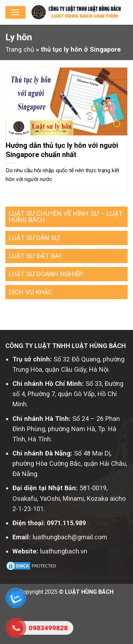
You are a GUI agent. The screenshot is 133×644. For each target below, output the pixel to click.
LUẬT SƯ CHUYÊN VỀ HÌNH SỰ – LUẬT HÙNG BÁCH (66, 217)
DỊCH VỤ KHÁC (31, 292)
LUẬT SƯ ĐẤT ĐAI (35, 256)
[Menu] (15, 12)
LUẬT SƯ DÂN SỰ (34, 238)
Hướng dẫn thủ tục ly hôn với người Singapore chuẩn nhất (62, 150)
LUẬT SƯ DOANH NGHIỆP (46, 274)
